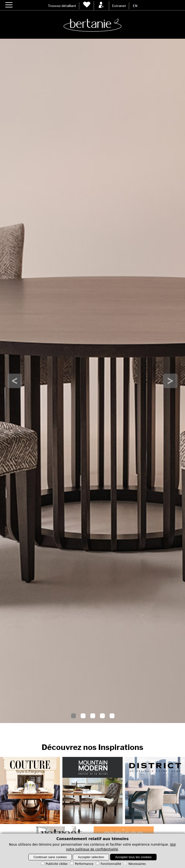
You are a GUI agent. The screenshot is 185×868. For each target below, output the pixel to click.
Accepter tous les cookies (133, 857)
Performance (81, 864)
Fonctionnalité (108, 864)
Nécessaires (134, 864)
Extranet (119, 6)
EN (135, 6)
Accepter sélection (91, 857)
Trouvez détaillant (62, 6)
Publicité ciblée (54, 864)
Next (170, 381)
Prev (15, 381)
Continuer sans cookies (50, 857)
